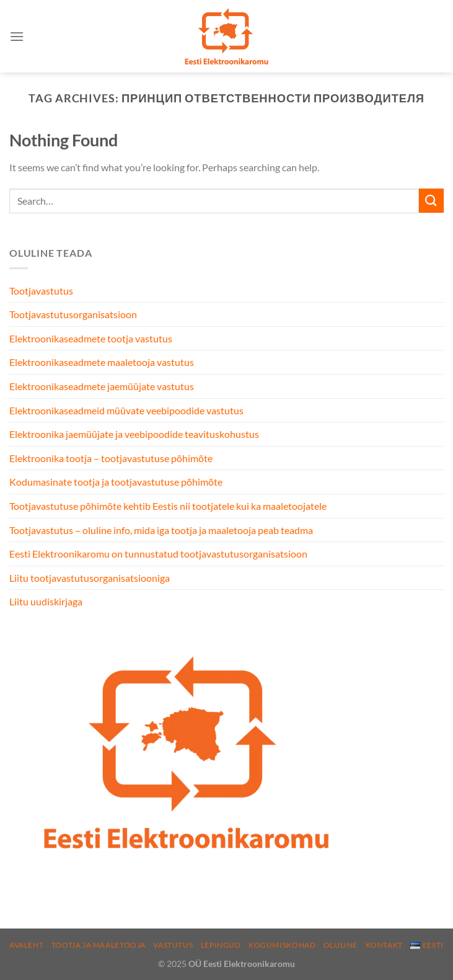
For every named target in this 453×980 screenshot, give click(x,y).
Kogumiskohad (282, 945)
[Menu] (17, 36)
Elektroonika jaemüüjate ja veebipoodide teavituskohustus (134, 434)
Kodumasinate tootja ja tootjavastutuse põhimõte (116, 482)
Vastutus (173, 945)
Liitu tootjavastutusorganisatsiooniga (90, 578)
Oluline (341, 945)
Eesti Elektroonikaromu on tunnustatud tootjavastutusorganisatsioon (158, 554)
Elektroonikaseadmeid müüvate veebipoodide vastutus (126, 410)
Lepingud (221, 945)
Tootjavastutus (41, 291)
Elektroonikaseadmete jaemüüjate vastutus (102, 386)
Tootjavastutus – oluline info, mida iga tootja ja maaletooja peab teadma (161, 530)
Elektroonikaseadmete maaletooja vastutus (102, 362)
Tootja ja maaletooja (99, 945)
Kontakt (384, 945)
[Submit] (431, 201)
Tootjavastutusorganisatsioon (73, 314)
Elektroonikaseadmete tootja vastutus (91, 338)
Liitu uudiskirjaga (46, 601)
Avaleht (26, 945)
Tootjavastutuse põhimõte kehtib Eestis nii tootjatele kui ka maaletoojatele (168, 506)
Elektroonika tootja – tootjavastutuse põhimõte (111, 458)
